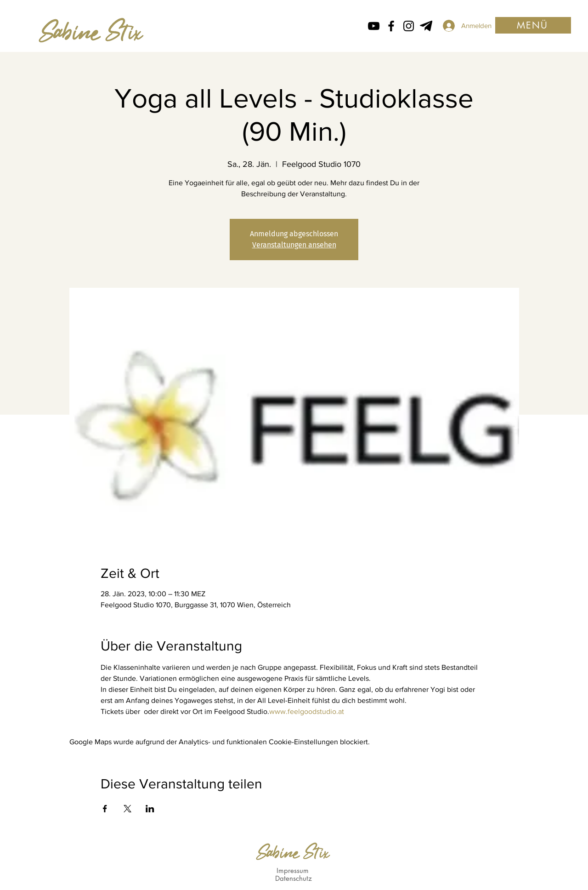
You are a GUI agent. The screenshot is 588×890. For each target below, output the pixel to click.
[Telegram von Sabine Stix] (426, 26)
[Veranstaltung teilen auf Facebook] (105, 809)
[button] (533, 25)
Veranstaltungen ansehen (294, 245)
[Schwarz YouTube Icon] (374, 26)
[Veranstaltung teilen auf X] (127, 809)
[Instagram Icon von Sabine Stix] (409, 26)
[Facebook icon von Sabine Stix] (391, 26)
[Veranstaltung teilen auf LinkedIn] (150, 809)
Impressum (293, 870)
